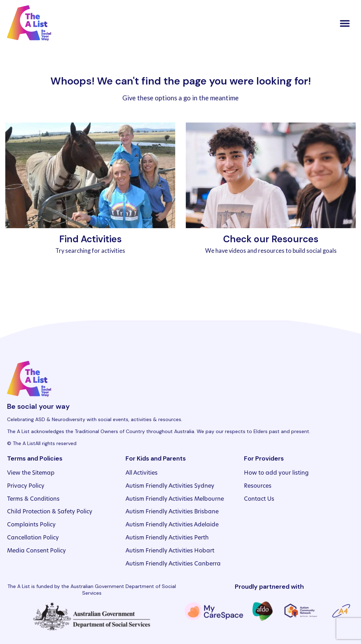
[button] (345, 23)
